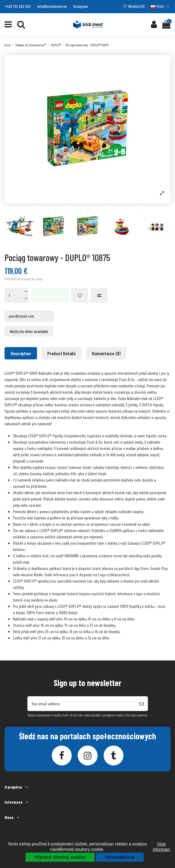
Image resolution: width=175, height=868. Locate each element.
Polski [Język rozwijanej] (161, 6)
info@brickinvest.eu (52, 6)
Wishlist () (134, 6)
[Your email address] (81, 704)
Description (21, 353)
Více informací (161, 847)
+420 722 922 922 (18, 6)
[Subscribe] (142, 704)
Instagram (81, 6)
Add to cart (50, 295)
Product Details (61, 353)
